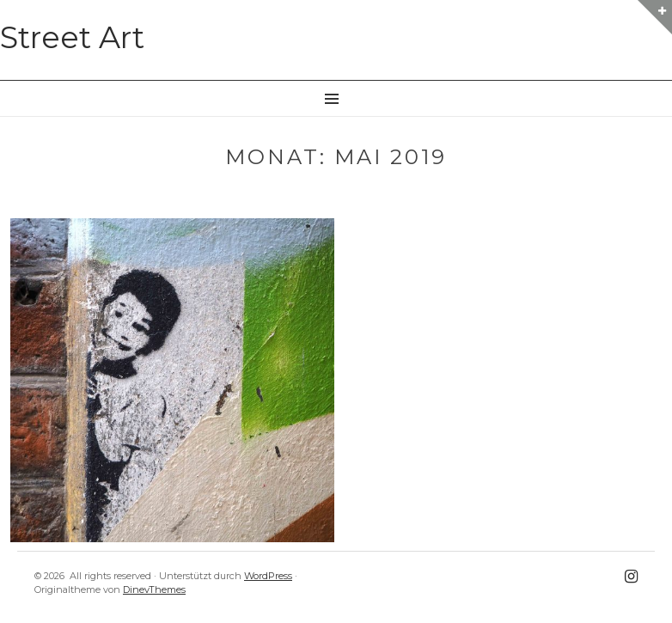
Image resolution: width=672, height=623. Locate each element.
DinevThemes (154, 589)
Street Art (72, 37)
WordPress (268, 576)
